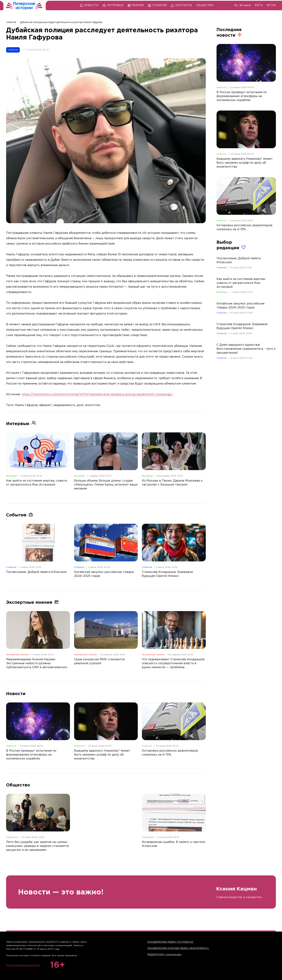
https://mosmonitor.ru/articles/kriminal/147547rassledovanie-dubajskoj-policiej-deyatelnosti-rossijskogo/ (97, 394)
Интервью (12, 476)
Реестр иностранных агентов (23, 965)
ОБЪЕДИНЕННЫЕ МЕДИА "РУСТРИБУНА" (170, 942)
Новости (11, 746)
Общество (12, 837)
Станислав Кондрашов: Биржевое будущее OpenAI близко (242, 326)
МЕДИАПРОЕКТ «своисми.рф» (164, 954)
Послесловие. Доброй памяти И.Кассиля (239, 260)
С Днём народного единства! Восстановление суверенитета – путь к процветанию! (246, 349)
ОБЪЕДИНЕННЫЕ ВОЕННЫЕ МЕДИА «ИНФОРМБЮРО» (178, 948)
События (13, 50)
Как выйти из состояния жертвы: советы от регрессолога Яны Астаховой (241, 283)
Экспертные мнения (17, 655)
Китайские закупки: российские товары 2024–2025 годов (241, 306)
